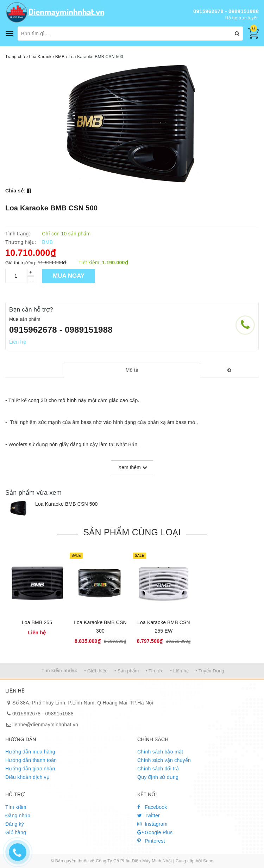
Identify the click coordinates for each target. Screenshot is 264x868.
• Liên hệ (179, 671)
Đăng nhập (18, 815)
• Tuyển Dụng (210, 671)
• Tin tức (155, 671)
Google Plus (155, 832)
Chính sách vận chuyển (164, 760)
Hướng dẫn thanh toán (31, 760)
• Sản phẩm (127, 671)
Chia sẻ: (15, 191)
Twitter (149, 815)
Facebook (152, 807)
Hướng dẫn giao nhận (30, 769)
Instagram (152, 824)
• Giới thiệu (96, 671)
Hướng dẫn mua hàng (30, 752)
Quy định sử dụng (158, 777)
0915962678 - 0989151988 (226, 11)
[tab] (132, 370)
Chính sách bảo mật (160, 752)
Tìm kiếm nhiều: (59, 670)
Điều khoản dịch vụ (27, 777)
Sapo (208, 861)
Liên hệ (18, 342)
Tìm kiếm (16, 807)
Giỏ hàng (16, 832)
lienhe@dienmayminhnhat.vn (45, 725)
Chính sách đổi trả (158, 769)
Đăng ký (15, 824)
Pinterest (151, 841)
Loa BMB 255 (37, 622)
